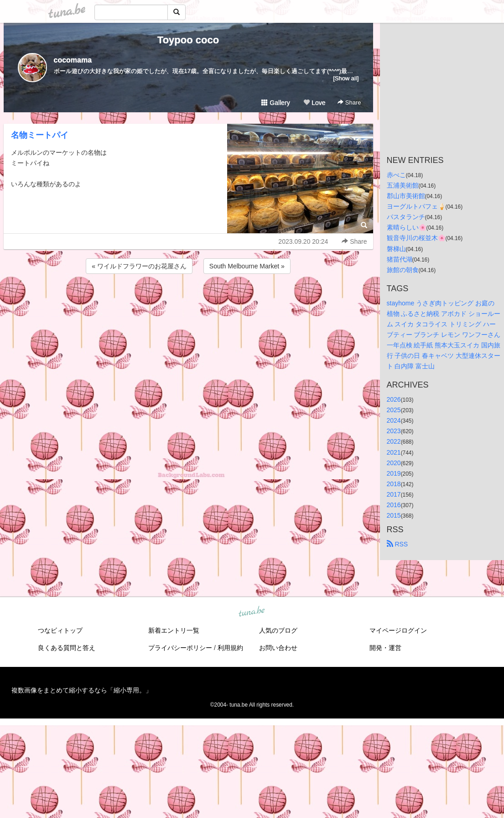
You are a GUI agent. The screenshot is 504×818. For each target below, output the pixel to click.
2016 (394, 505)
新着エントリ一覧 (174, 630)
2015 (394, 515)
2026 (394, 399)
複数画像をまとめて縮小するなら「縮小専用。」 (82, 690)
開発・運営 (385, 648)
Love (314, 103)
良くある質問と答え (67, 648)
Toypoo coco (188, 40)
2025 (394, 410)
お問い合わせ (278, 648)
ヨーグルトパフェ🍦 (416, 206)
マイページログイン (398, 630)
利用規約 (230, 648)
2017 (394, 494)
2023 (394, 431)
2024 (394, 420)
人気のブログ (278, 630)
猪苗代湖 (400, 259)
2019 (394, 473)
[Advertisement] (188, 300)
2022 (394, 441)
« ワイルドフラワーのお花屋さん (139, 266)
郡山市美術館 (406, 196)
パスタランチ (406, 217)
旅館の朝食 (403, 270)
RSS (397, 544)
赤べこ (396, 175)
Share (349, 102)
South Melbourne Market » (247, 266)
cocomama (73, 60)
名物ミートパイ (40, 135)
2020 (394, 463)
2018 (394, 484)
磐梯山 (396, 249)
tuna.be (252, 612)
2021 (394, 452)
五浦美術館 (403, 185)
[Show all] (346, 78)
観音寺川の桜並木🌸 (416, 238)
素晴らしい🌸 (407, 227)
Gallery (275, 103)
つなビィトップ (60, 630)
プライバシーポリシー (180, 648)
